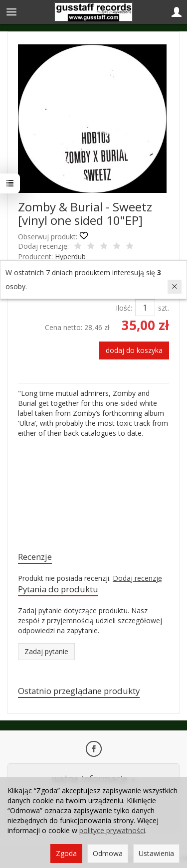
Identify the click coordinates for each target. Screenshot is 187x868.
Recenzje (35, 557)
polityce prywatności (112, 830)
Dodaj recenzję (137, 578)
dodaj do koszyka (134, 350)
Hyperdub (70, 257)
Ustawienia (156, 853)
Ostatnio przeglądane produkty (79, 691)
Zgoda (66, 853)
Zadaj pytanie (46, 651)
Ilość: (124, 308)
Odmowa (108, 853)
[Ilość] (145, 308)
